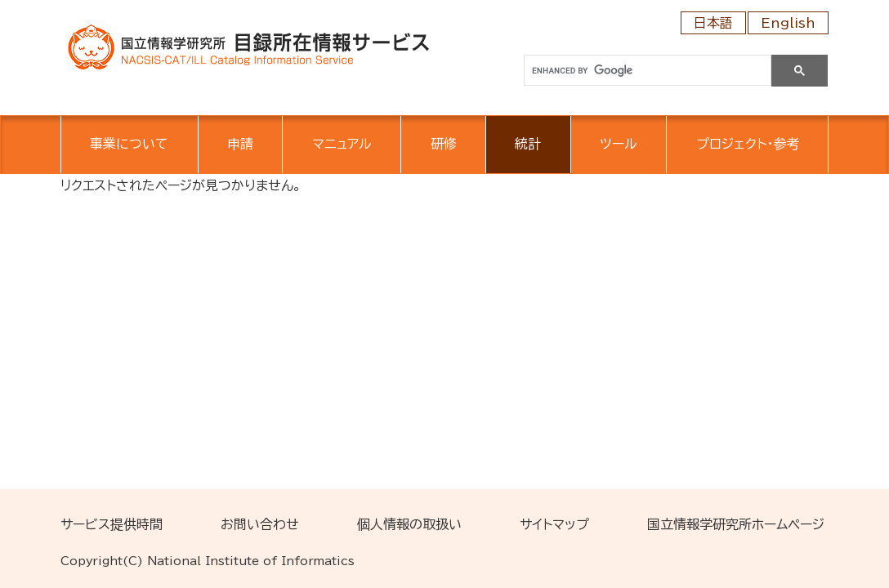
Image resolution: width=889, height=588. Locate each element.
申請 (240, 144)
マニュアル (342, 144)
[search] (646, 71)
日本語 (713, 23)
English (788, 23)
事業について (129, 144)
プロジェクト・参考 (748, 144)
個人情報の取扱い (409, 524)
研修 (444, 144)
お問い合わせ (260, 524)
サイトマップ (554, 524)
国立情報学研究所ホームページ (736, 524)
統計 (528, 144)
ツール (619, 144)
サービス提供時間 (112, 524)
